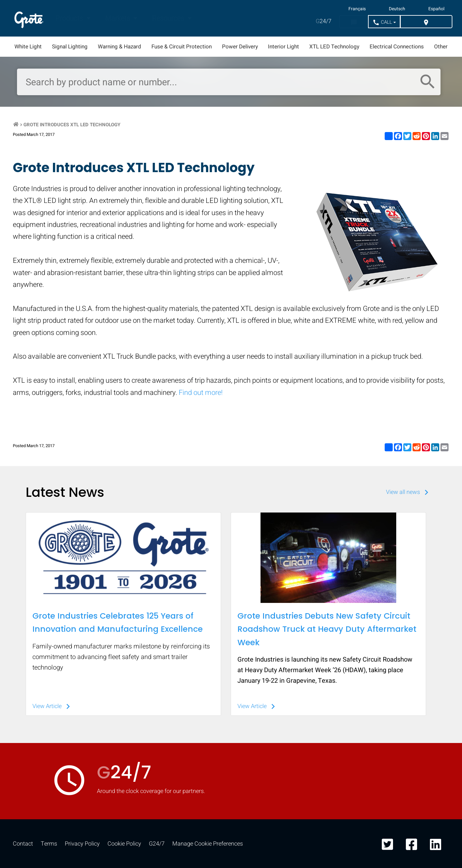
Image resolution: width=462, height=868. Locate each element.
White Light (28, 47)
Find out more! (201, 393)
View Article (53, 706)
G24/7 (157, 844)
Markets (119, 18)
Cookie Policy (124, 844)
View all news (409, 492)
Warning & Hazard (120, 47)
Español (436, 9)
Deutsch (397, 9)
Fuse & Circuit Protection (182, 47)
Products (70, 18)
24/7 (324, 21)
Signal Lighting (70, 47)
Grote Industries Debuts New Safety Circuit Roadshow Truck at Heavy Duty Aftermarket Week (327, 629)
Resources (169, 18)
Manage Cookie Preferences (208, 844)
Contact (23, 844)
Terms (49, 844)
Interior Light (283, 47)
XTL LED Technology (334, 47)
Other (441, 47)
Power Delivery (240, 47)
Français (357, 9)
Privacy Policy (82, 844)
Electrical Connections (397, 47)
